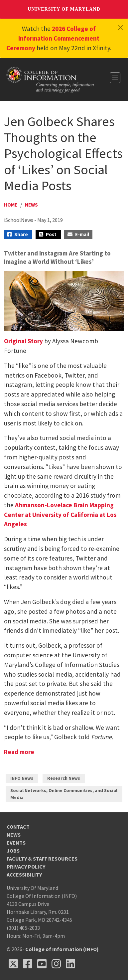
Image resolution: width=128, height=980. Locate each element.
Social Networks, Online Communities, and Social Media (64, 794)
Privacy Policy (26, 867)
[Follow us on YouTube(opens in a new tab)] (42, 964)
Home (11, 205)
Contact (18, 827)
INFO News (22, 778)
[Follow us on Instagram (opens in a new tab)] (56, 964)
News (31, 205)
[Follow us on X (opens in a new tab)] (13, 964)
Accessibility (24, 875)
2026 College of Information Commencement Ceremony (53, 38)
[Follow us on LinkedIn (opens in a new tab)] (70, 964)
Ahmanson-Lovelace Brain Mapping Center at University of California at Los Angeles (60, 515)
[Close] (120, 28)
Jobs (13, 851)
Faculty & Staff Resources (42, 859)
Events (16, 843)
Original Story (23, 341)
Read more (19, 752)
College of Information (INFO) (62, 949)
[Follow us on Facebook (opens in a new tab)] (28, 964)
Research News (64, 778)
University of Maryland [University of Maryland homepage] (64, 9)
